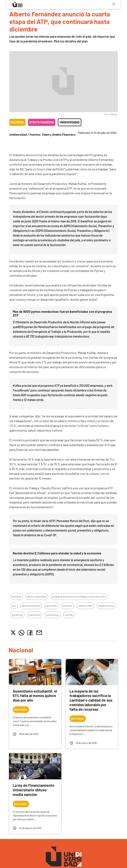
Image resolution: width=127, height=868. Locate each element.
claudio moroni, (106, 606)
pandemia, (17, 615)
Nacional (17, 122)
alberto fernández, (31, 606)
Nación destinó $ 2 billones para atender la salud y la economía (57, 553)
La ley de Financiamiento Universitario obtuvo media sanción (33, 790)
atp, (14, 606)
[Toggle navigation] (114, 4)
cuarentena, (35, 615)
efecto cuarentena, (37, 596)
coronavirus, (53, 615)
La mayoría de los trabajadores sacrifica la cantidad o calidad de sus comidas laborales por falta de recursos (91, 700)
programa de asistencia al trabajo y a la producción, (79, 596)
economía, (51, 606)
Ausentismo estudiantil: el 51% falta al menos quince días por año (35, 696)
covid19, (69, 615)
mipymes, (67, 606)
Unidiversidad (70, 122)
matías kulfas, (85, 606)
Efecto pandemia (42, 122)
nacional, (17, 596)
